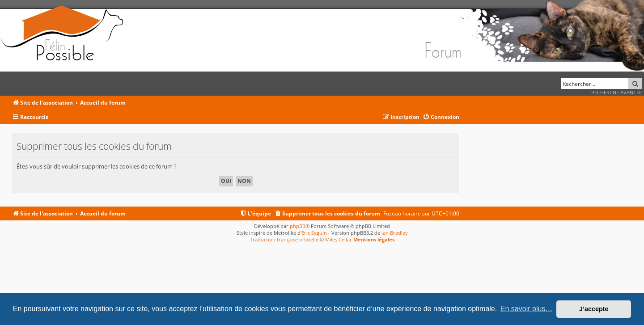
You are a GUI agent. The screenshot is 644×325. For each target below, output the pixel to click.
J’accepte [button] (594, 309)
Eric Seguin (314, 233)
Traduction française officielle (284, 239)
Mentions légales (374, 239)
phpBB (298, 226)
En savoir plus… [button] (527, 309)
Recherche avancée (616, 92)
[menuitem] (441, 117)
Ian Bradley (395, 233)
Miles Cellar (339, 239)
